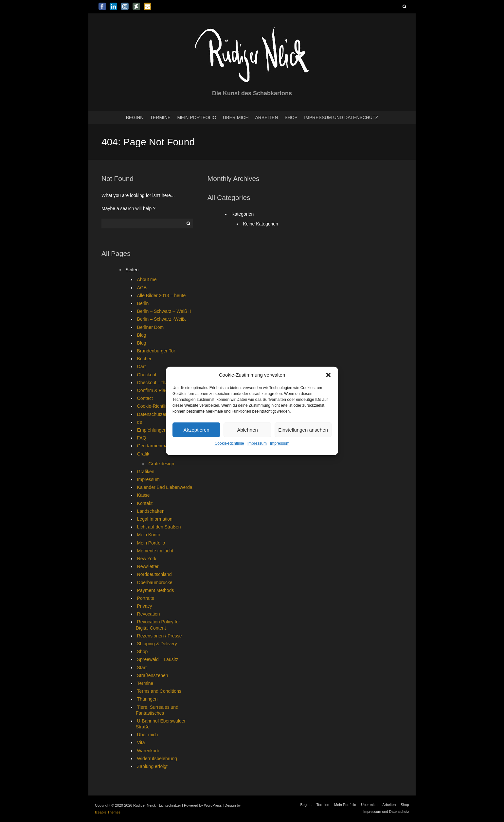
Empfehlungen (152, 430)
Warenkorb (148, 751)
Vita (141, 742)
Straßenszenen (153, 675)
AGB (142, 288)
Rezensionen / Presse (160, 636)
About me (147, 279)
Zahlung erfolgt (152, 766)
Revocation (149, 614)
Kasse (144, 495)
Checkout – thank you (159, 383)
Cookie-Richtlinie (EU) (160, 406)
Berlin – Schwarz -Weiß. (162, 319)
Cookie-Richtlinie (229, 443)
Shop (291, 117)
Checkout (147, 375)
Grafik (143, 454)
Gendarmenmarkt (155, 446)
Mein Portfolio (197, 117)
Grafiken (146, 472)
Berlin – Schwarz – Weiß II (164, 311)
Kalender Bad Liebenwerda (165, 487)
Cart (141, 366)
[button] (328, 375)
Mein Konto (149, 535)
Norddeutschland (154, 574)
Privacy (145, 606)
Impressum (257, 443)
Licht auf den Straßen (159, 527)
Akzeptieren (196, 430)
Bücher (144, 359)
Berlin (143, 303)
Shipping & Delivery (157, 644)
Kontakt (145, 503)
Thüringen (147, 699)
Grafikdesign (162, 464)
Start (142, 668)
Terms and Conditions (159, 691)
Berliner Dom (151, 327)
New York (147, 559)
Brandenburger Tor (156, 351)
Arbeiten (267, 117)
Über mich (236, 117)
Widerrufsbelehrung (157, 759)
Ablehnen (247, 430)
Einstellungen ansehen (303, 430)
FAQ (142, 438)
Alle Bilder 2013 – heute (162, 295)
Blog (142, 335)
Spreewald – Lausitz (158, 659)
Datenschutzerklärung (159, 414)
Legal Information (155, 519)
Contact (145, 398)
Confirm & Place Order (160, 390)
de (140, 422)
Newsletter (148, 566)
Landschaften (151, 511)
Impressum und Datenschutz (341, 117)
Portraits (146, 598)
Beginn (135, 117)
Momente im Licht (155, 551)
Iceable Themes (108, 812)
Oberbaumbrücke (155, 582)
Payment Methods (156, 590)
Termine (160, 117)
